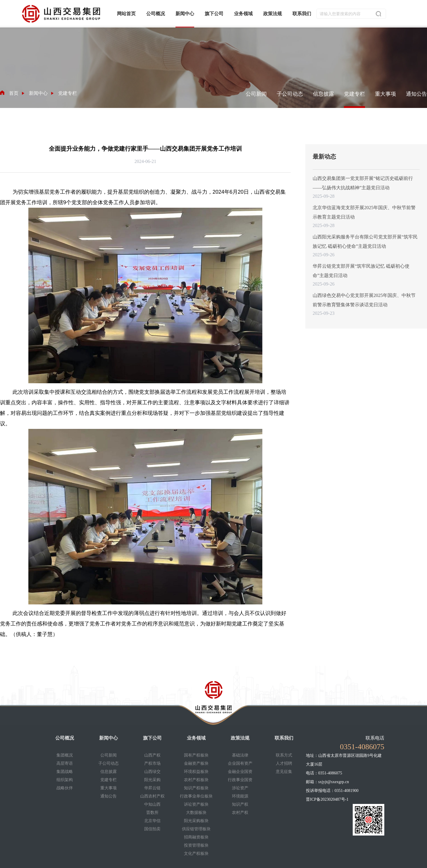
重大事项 (385, 94)
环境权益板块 (196, 772)
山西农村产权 (152, 796)
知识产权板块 (196, 788)
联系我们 (284, 738)
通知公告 (416, 94)
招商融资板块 (196, 837)
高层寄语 (65, 763)
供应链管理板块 (196, 829)
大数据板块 (196, 813)
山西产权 (152, 755)
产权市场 (152, 763)
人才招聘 (284, 763)
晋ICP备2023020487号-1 (327, 799)
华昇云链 (152, 788)
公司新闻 (256, 94)
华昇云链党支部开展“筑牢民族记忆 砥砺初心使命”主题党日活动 (361, 271)
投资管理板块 (196, 845)
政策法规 (240, 738)
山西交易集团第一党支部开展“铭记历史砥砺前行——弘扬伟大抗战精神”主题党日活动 (363, 183)
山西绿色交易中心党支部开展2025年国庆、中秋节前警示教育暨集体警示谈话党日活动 (364, 300)
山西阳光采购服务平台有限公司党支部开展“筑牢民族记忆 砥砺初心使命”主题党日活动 (365, 242)
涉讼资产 (240, 788)
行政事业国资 (240, 780)
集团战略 (65, 772)
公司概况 (65, 738)
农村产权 (240, 813)
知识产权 (240, 804)
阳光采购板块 (196, 821)
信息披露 (323, 94)
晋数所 (152, 813)
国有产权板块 (196, 755)
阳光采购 (152, 780)
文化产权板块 (196, 854)
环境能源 (240, 796)
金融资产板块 (196, 763)
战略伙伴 (65, 788)
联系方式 (284, 755)
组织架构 (65, 780)
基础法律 (240, 755)
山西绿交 (152, 772)
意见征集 (284, 772)
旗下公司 (152, 738)
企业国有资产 (240, 763)
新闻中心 (109, 738)
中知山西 (152, 804)
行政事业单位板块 (196, 796)
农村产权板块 (196, 780)
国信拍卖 (152, 829)
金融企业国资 (240, 772)
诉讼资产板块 (196, 804)
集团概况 (65, 755)
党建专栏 (354, 94)
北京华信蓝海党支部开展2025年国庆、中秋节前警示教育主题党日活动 (364, 212)
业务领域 (196, 738)
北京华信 (152, 821)
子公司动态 (290, 94)
